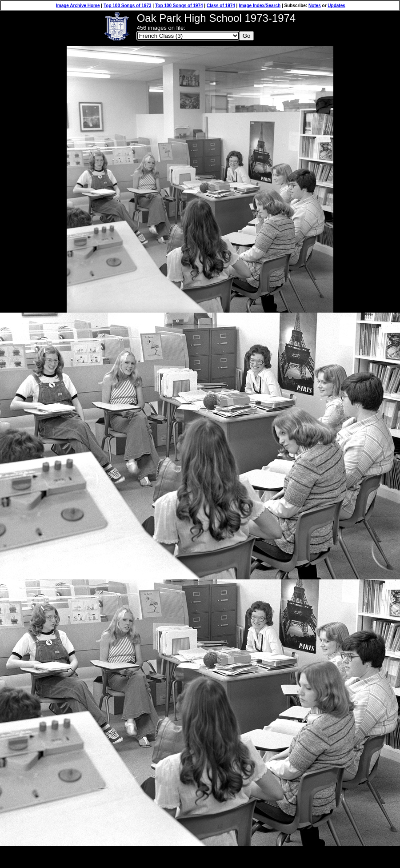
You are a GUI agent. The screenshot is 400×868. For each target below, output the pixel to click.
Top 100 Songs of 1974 (179, 6)
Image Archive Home (78, 6)
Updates (336, 6)
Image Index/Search (260, 6)
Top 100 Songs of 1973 (128, 6)
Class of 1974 (221, 6)
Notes (315, 6)
